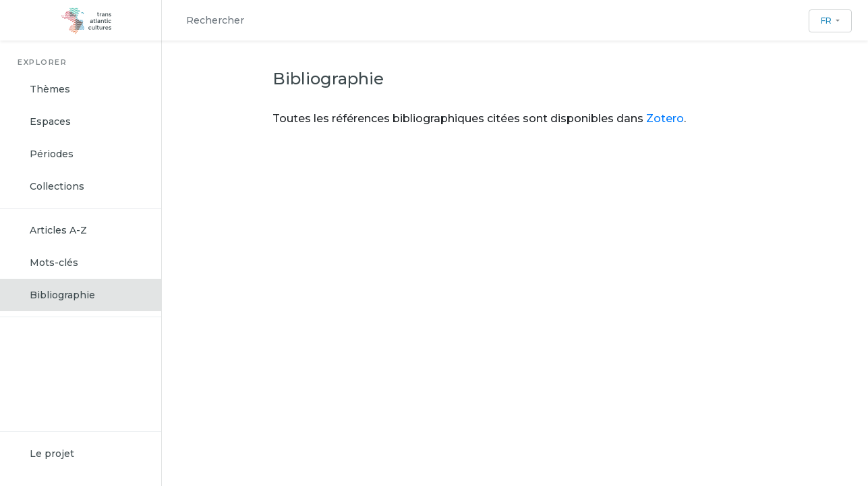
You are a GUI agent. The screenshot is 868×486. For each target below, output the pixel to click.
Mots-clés (54, 263)
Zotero (664, 118)
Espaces (50, 122)
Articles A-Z (58, 230)
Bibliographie (62, 295)
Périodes (52, 154)
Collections (57, 186)
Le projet (52, 454)
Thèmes (50, 89)
